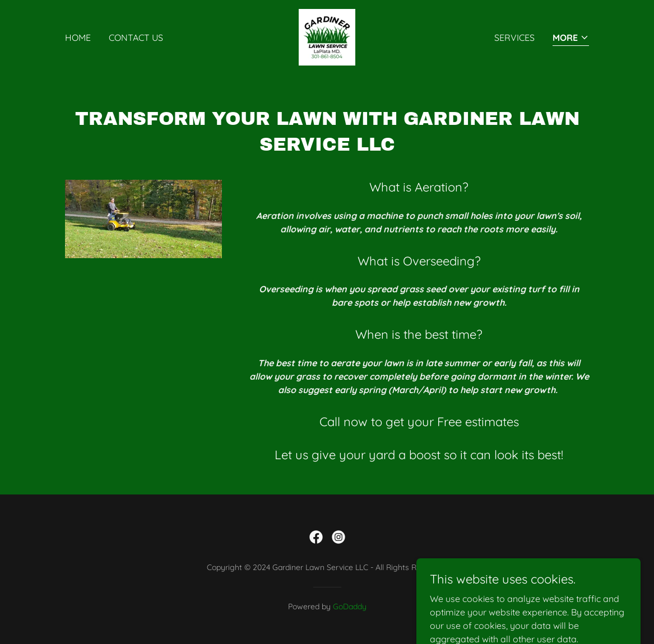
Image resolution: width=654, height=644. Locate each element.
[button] (571, 38)
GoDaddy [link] (350, 606)
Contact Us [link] (136, 38)
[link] (327, 36)
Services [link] (514, 38)
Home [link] (78, 38)
